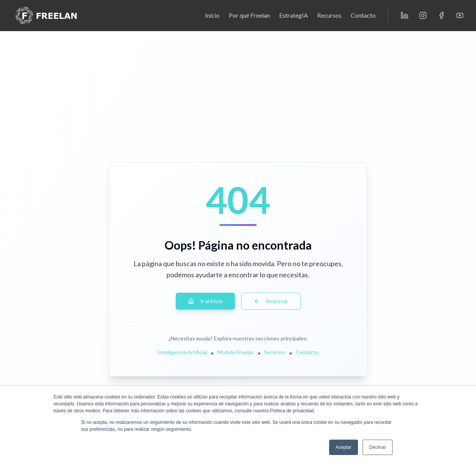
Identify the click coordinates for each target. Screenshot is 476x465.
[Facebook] (441, 15)
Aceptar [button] (344, 447)
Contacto (363, 15)
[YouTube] (460, 15)
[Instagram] (423, 15)
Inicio (212, 15)
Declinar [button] (378, 447)
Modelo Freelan (236, 352)
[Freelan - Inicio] (46, 15)
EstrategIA (294, 15)
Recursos (329, 15)
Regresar (271, 301)
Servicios (275, 352)
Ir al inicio (205, 301)
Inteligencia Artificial (182, 352)
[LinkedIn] (404, 15)
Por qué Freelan (249, 15)
